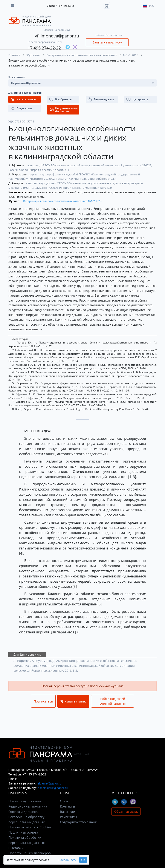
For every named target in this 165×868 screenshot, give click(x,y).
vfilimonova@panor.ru (57, 36)
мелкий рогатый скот (98, 192)
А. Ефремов (17, 165)
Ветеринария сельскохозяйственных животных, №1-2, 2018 (63, 201)
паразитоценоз (146, 192)
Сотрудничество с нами (79, 822)
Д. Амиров (16, 183)
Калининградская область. (27, 197)
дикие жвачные (124, 192)
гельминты (44, 192)
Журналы (33, 55)
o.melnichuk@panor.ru (52, 788)
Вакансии (68, 812)
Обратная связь (126, 812)
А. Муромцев (18, 174)
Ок (83, 860)
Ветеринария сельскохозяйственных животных (82, 55)
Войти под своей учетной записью (113, 701)
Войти (51, 6)
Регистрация (66, 6)
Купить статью (73, 701)
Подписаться (43, 701)
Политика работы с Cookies (30, 827)
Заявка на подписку (107, 42)
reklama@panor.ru (49, 783)
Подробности (67, 860)
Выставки (16, 848)
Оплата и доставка (23, 812)
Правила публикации (25, 801)
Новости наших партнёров (30, 853)
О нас (64, 801)
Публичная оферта (23, 832)
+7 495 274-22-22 (44, 48)
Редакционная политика (28, 806)
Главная (14, 55)
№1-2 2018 (131, 55)
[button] (141, 99)
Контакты (67, 806)
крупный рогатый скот (68, 192)
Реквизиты (69, 817)
